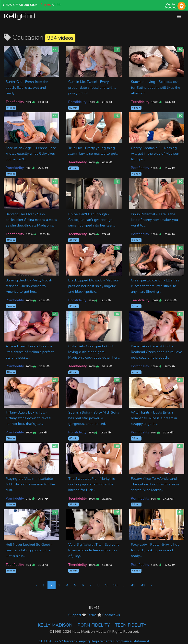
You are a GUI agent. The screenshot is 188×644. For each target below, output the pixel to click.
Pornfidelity (77, 102)
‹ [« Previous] (36, 585)
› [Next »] (152, 585)
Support (75, 615)
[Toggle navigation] (179, 17)
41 (133, 585)
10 (115, 585)
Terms (92, 615)
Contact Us (111, 615)
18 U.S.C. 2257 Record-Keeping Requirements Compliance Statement (94, 641)
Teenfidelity (15, 102)
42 (143, 585)
